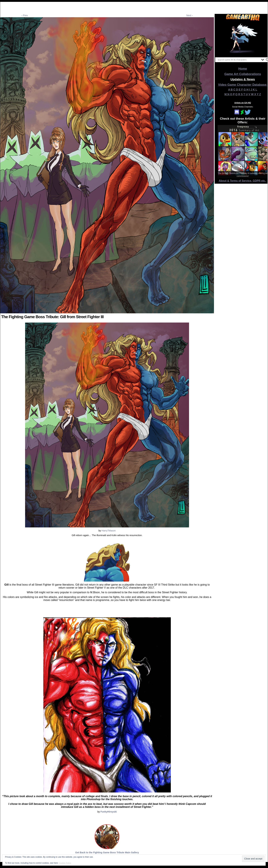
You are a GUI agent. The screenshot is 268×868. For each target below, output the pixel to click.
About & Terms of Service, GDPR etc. (243, 181)
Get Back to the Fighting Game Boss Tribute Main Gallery (107, 852)
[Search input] (239, 60)
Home (243, 69)
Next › (189, 15)
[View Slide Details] (243, 38)
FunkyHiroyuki (109, 812)
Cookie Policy (65, 863)
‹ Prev (25, 15)
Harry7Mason (108, 531)
